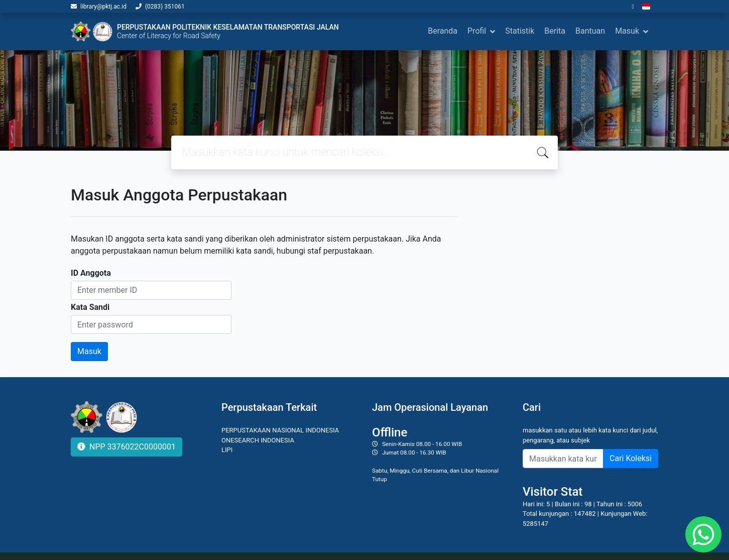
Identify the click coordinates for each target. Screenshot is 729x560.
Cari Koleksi (631, 458)
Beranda (443, 31)
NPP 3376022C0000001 (127, 447)
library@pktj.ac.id (103, 7)
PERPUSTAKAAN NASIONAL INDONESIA (280, 430)
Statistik (520, 31)
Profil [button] (477, 31)
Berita (555, 31)
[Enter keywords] (563, 459)
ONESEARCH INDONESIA (258, 440)
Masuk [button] (627, 31)
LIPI (227, 450)
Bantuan (590, 31)
